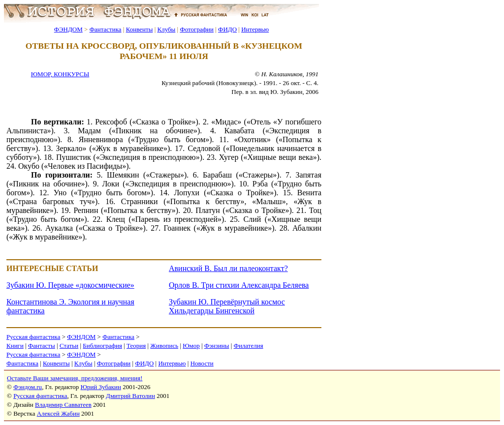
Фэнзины (217, 346)
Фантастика (106, 29)
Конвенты (140, 29)
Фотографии (197, 29)
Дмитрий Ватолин (130, 396)
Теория (136, 346)
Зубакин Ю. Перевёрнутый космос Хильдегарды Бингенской (227, 306)
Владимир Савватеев (63, 405)
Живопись (164, 346)
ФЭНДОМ (68, 29)
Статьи (69, 346)
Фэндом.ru (28, 387)
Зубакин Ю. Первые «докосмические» (70, 285)
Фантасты (42, 346)
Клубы (166, 29)
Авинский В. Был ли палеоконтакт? (228, 268)
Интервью (255, 29)
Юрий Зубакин (101, 387)
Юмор (191, 346)
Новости (202, 363)
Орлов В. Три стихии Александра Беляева (239, 285)
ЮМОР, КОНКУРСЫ (60, 74)
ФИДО (227, 29)
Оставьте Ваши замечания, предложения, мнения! (75, 378)
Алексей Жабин (58, 413)
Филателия (249, 346)
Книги (15, 346)
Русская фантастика (33, 337)
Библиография (102, 346)
